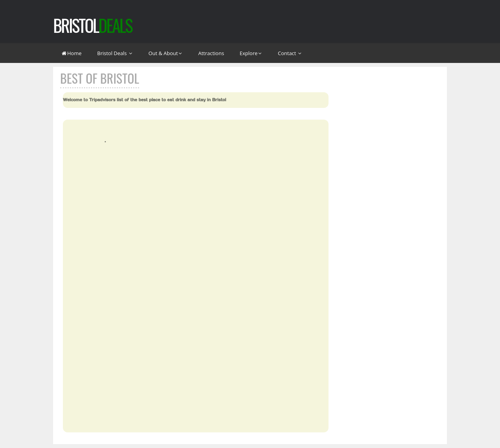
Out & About (166, 53)
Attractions (211, 53)
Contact (290, 53)
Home (71, 53)
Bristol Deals (115, 53)
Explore (251, 53)
